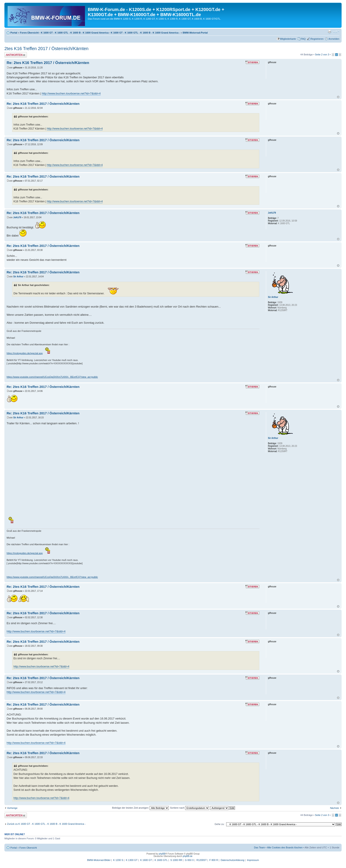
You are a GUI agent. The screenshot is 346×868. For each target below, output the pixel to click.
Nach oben (338, 97)
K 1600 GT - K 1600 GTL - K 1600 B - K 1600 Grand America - (145, 33)
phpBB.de (188, 856)
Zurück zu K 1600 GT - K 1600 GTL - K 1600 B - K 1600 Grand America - (46, 824)
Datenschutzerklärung (232, 860)
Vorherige (12, 808)
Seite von (322, 54)
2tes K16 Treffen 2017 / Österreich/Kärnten (46, 49)
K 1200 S (118, 860)
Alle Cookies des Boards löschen (285, 847)
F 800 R (214, 860)
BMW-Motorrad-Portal (195, 33)
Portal (14, 33)
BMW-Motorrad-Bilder (99, 860)
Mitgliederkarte (288, 39)
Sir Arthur (18, 277)
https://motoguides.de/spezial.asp (25, 353)
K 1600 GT (146, 860)
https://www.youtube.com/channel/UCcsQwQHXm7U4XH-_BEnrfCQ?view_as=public (52, 377)
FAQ (303, 39)
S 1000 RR (176, 860)
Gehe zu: (219, 824)
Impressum (253, 860)
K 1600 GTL (161, 860)
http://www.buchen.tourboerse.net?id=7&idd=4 (71, 93)
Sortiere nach (190, 808)
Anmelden (334, 39)
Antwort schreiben (16, 55)
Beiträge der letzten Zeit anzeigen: (141, 808)
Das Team (259, 847)
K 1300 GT (132, 860)
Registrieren (317, 39)
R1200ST (201, 860)
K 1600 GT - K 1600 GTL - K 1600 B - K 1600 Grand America (75, 33)
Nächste (335, 808)
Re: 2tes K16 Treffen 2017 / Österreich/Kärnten (48, 63)
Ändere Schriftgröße (336, 32)
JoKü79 (17, 217)
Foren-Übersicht (29, 33)
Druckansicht (329, 32)
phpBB (162, 854)
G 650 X (189, 860)
